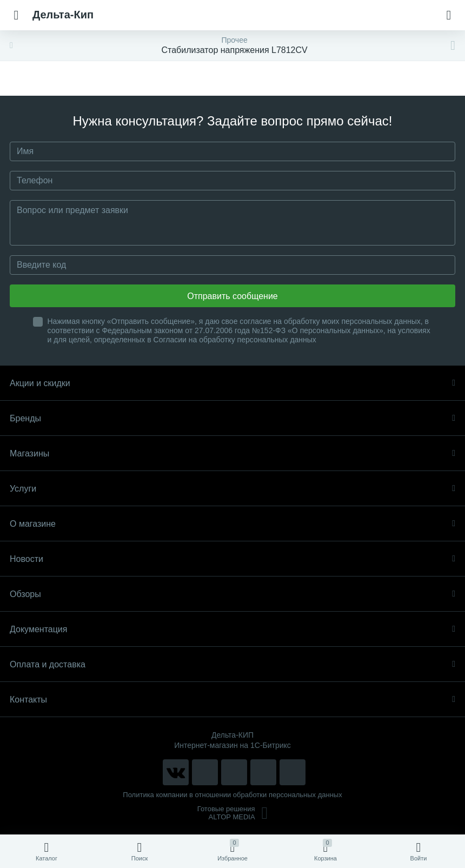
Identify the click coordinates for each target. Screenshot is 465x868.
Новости (232, 559)
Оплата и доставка (232, 664)
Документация (232, 629)
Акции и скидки (232, 383)
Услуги (232, 489)
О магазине (232, 524)
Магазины (232, 453)
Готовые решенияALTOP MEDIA (233, 813)
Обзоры (232, 594)
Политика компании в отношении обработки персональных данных (232, 795)
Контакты (232, 700)
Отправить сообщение (232, 296)
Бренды (232, 418)
